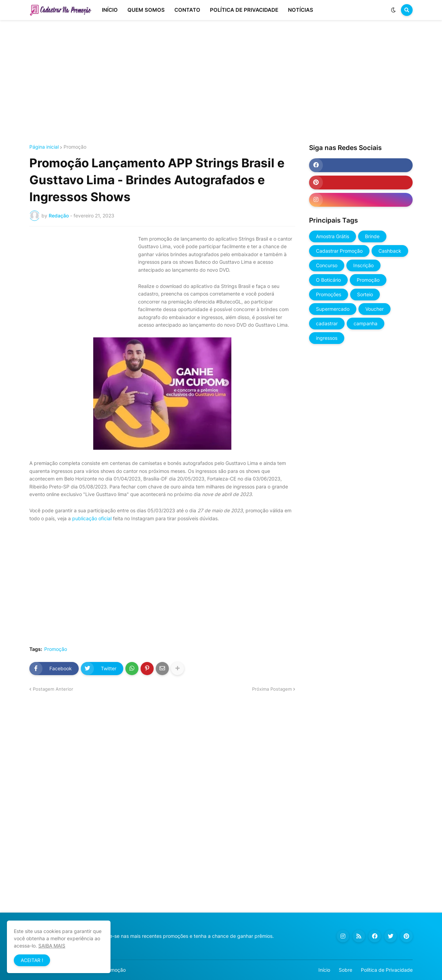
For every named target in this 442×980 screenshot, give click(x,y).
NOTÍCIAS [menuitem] (301, 10)
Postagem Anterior (53, 689)
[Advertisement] (221, 82)
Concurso (327, 265)
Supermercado (333, 309)
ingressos (327, 338)
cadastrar (327, 323)
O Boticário (328, 280)
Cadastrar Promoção (339, 251)
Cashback (390, 251)
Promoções (329, 294)
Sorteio (365, 294)
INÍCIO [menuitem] (110, 10)
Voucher (374, 309)
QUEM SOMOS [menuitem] (146, 10)
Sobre (345, 970)
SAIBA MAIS (52, 946)
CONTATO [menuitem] (187, 10)
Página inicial (44, 147)
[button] (393, 10)
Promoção (75, 147)
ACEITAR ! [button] (32, 960)
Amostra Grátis (333, 236)
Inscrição (363, 265)
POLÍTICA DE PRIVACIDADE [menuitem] (244, 10)
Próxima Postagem (272, 689)
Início (324, 970)
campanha (366, 323)
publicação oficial (92, 518)
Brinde (372, 236)
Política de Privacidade (387, 970)
